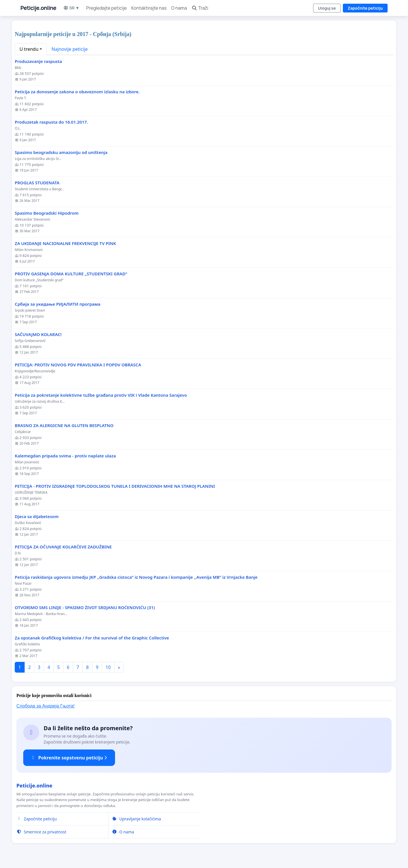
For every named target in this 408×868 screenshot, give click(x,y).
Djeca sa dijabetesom (37, 517)
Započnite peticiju (365, 8)
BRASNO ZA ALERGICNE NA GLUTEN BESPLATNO (64, 425)
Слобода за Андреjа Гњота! (45, 706)
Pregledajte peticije (106, 8)
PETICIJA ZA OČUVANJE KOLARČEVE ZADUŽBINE (63, 547)
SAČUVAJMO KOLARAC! (38, 334)
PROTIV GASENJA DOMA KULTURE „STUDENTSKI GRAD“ (71, 274)
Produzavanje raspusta (38, 61)
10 (108, 667)
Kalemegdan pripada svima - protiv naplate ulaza (65, 456)
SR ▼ (71, 8)
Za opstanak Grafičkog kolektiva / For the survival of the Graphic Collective (92, 638)
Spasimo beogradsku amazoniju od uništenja (61, 152)
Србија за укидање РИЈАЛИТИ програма (58, 304)
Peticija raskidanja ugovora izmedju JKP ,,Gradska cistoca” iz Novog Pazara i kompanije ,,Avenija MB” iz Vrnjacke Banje (136, 577)
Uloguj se (327, 8)
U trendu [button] (29, 49)
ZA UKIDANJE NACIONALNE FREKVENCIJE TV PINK (65, 243)
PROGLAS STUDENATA (37, 183)
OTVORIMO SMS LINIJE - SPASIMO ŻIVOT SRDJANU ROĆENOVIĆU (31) (85, 608)
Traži (200, 8)
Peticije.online (38, 8)
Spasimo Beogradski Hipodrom (47, 213)
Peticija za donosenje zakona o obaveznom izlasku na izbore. (77, 92)
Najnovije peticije (70, 49)
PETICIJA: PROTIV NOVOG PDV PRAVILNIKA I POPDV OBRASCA (78, 365)
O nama (179, 8)
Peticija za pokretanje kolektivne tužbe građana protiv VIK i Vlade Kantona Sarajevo (103, 395)
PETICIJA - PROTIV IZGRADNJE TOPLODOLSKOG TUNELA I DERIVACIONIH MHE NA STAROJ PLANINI (115, 486)
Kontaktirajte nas (149, 8)
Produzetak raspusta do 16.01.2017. (51, 122)
